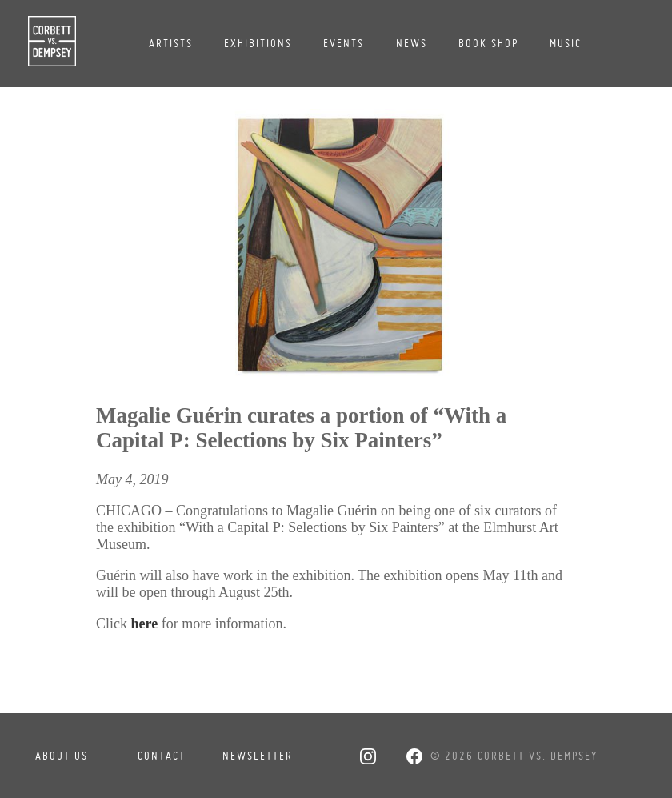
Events (344, 43)
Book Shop (488, 43)
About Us (62, 756)
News (412, 43)
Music (566, 43)
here (145, 624)
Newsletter (256, 756)
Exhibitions (258, 43)
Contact (162, 756)
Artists (171, 43)
